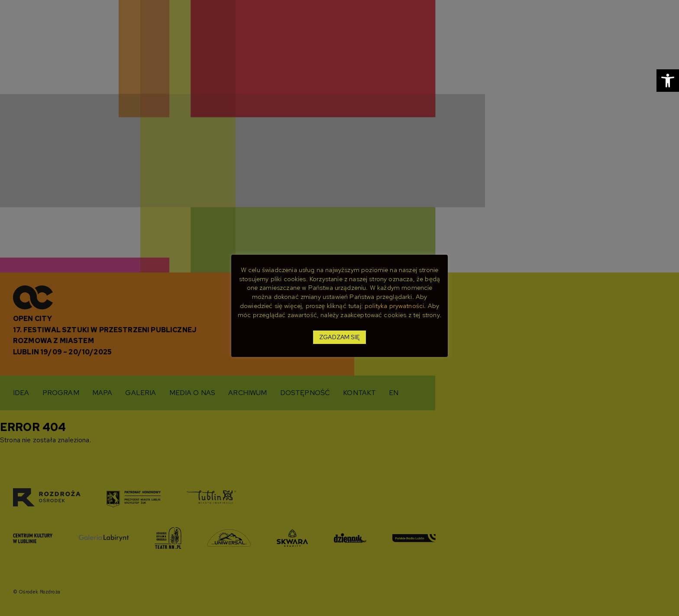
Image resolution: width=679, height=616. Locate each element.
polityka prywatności (394, 306)
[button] (668, 81)
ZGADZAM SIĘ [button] (339, 337)
